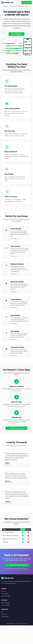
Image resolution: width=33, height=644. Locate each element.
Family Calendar (6, 603)
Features (6, 6)
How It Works (12, 6)
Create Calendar (6, 596)
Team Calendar (5, 605)
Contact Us (4, 614)
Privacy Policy (5, 617)
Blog (2, 612)
